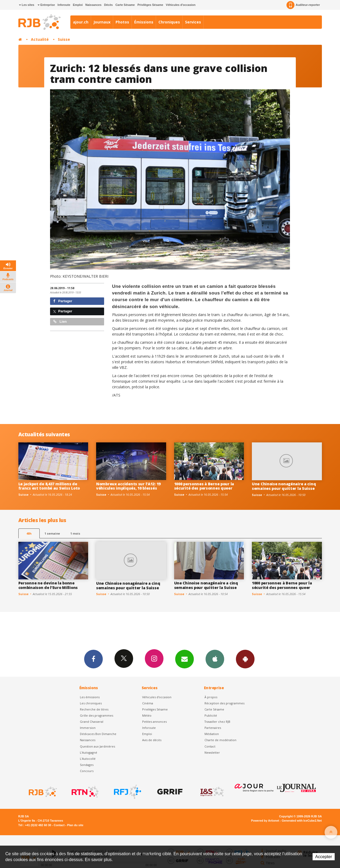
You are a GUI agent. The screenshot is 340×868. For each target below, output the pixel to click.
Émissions (144, 22)
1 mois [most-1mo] (75, 533)
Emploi (78, 5)
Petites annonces (154, 722)
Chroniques (169, 22)
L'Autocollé (88, 759)
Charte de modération (220, 740)
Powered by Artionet (265, 821)
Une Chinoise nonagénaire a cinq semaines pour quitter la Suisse (284, 486)
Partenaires (213, 728)
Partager (63, 301)
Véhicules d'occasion (181, 5)
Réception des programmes (224, 703)
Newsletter (212, 752)
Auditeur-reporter (303, 5)
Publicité (211, 715)
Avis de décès (152, 740)
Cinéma (148, 703)
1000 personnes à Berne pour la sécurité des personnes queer (204, 486)
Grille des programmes (97, 715)
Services (193, 22)
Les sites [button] (27, 5)
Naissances (93, 5)
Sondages (87, 765)
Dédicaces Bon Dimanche (98, 734)
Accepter (324, 857)
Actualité (40, 39)
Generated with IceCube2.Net (302, 821)
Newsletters (185, 659)
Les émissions (90, 697)
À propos (211, 697)
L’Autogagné (89, 752)
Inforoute (64, 5)
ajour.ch (81, 22)
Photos (122, 22)
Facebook (93, 659)
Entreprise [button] (46, 5)
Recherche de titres (94, 709)
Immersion (88, 728)
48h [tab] (29, 533)
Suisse (64, 39)
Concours (87, 771)
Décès (108, 5)
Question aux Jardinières (97, 746)
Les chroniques (91, 703)
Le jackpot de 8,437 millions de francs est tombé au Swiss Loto (49, 486)
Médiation (212, 734)
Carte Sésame (125, 5)
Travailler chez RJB (217, 722)
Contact (210, 746)
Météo (147, 715)
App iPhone (215, 659)
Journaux (102, 22)
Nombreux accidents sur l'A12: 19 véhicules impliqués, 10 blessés (128, 486)
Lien (60, 322)
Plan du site (75, 825)
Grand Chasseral (92, 722)
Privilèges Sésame (150, 5)
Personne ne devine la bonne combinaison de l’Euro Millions (48, 585)
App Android (245, 659)
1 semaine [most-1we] (52, 533)
